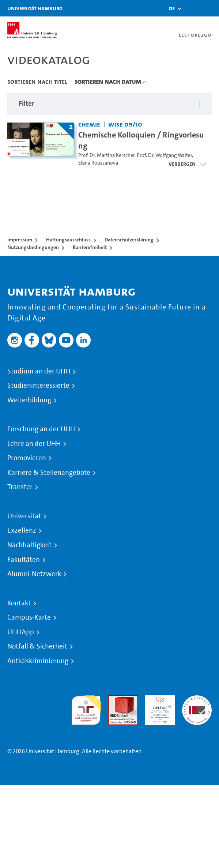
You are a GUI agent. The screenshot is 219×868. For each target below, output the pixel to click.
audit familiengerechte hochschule (86, 708)
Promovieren (27, 458)
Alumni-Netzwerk (34, 574)
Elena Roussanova (98, 163)
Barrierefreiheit (90, 247)
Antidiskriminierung (38, 661)
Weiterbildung (29, 400)
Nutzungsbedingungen (33, 247)
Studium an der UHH (39, 371)
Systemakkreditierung (197, 700)
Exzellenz (22, 530)
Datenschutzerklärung (129, 240)
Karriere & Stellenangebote (49, 473)
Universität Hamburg (35, 8)
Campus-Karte (29, 617)
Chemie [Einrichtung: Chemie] (89, 124)
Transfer (20, 487)
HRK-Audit (158, 700)
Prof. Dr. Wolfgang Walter (164, 155)
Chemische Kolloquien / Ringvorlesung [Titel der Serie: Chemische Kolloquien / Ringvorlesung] (141, 140)
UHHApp (21, 632)
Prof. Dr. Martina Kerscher (106, 155)
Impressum (20, 240)
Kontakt (19, 603)
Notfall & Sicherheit (37, 646)
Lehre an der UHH (34, 444)
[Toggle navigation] (210, 8)
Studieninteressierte (38, 386)
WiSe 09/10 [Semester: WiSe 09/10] (125, 124)
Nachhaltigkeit (29, 545)
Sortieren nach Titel (37, 82)
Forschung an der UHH (41, 429)
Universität (24, 516)
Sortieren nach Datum (108, 82)
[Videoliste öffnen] (187, 164)
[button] (172, 8)
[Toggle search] (192, 8)
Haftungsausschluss (68, 240)
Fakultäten (24, 560)
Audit (115, 700)
